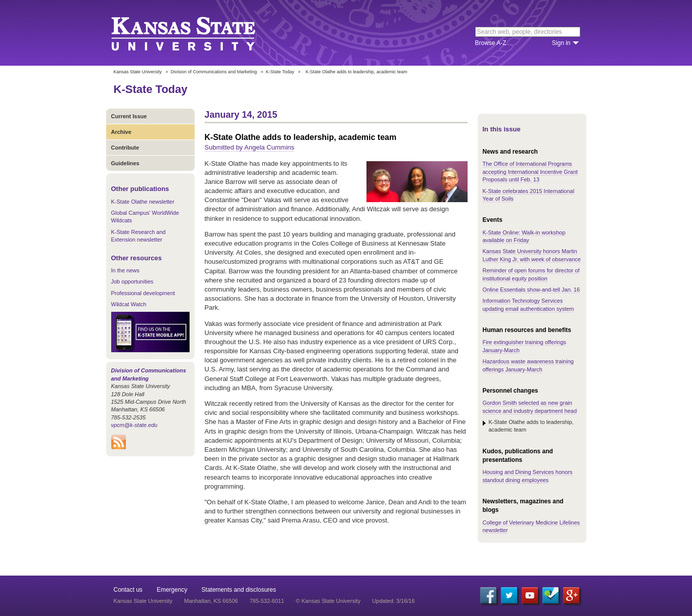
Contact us (128, 590)
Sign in (561, 43)
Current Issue (129, 116)
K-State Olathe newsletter (143, 202)
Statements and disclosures (239, 590)
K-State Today (280, 72)
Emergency (172, 590)
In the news (125, 270)
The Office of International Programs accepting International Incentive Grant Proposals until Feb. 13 (530, 172)
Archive (121, 132)
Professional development (143, 293)
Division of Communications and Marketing (214, 72)
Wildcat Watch (129, 304)
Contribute (125, 148)
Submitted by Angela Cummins (250, 147)
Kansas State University (196, 33)
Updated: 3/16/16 (393, 601)
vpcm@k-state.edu (134, 425)
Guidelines (125, 163)
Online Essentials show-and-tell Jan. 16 (532, 290)
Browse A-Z (491, 43)
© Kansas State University (328, 601)
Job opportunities (132, 281)
